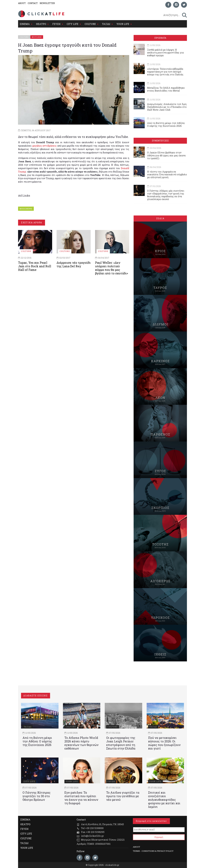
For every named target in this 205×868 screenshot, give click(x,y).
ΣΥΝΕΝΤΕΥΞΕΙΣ (160, 141)
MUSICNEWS (26, 209)
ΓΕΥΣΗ (56, 24)
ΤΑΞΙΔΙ (106, 24)
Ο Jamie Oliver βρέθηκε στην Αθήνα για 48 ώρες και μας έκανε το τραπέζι (166, 155)
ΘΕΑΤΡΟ (41, 24)
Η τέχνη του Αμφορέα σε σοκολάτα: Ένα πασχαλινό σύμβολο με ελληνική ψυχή (167, 174)
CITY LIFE (73, 24)
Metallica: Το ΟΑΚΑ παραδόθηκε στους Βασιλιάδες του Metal (166, 89)
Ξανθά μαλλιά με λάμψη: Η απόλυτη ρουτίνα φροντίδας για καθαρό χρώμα (165, 53)
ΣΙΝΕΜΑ (25, 24)
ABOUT (22, 3)
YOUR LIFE (123, 24)
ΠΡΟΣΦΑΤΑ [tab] (160, 38)
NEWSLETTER (47, 3)
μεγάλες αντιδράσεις (45, 146)
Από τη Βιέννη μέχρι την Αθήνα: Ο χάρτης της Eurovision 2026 (166, 124)
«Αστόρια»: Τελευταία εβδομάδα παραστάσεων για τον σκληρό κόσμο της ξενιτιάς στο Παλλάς (165, 72)
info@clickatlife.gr (92, 836)
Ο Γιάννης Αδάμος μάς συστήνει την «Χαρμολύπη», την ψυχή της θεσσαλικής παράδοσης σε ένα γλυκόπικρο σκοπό (166, 195)
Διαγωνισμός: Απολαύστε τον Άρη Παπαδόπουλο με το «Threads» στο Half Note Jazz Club (167, 107)
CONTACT (33, 3)
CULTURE (90, 24)
